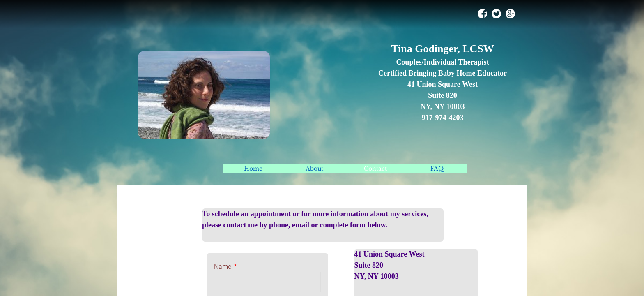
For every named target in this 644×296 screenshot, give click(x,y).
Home (253, 169)
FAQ (437, 169)
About (314, 169)
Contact (375, 169)
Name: (225, 267)
